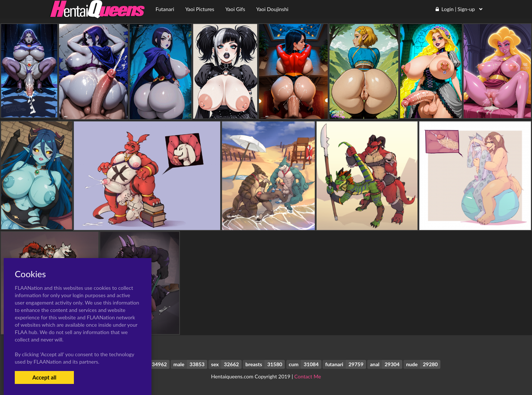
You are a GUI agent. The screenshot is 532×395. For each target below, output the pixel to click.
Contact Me (308, 376)
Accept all (44, 377)
